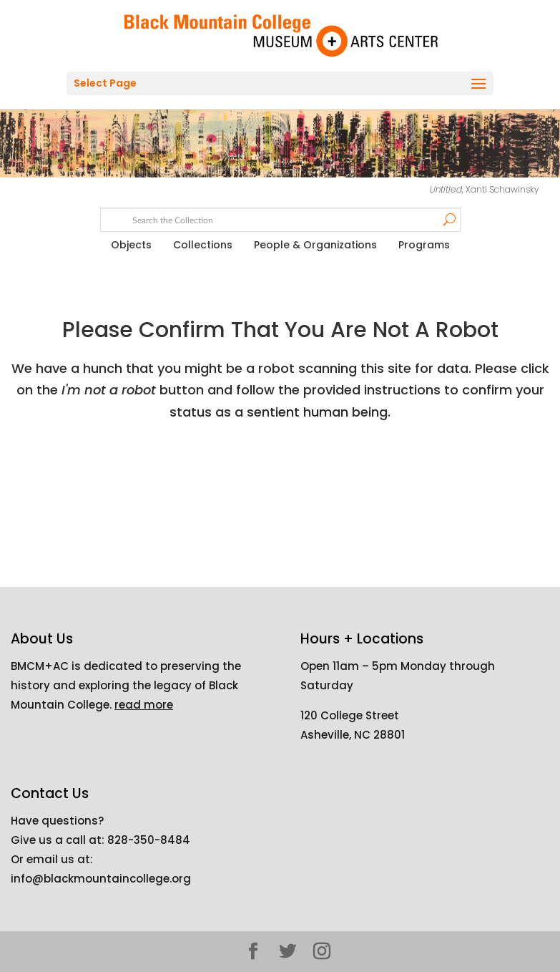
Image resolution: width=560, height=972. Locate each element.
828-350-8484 (149, 840)
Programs (424, 245)
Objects (131, 245)
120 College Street (350, 715)
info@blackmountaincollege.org (101, 879)
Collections (203, 245)
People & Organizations (315, 245)
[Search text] (280, 221)
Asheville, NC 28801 (353, 735)
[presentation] (310, 480)
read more (144, 705)
